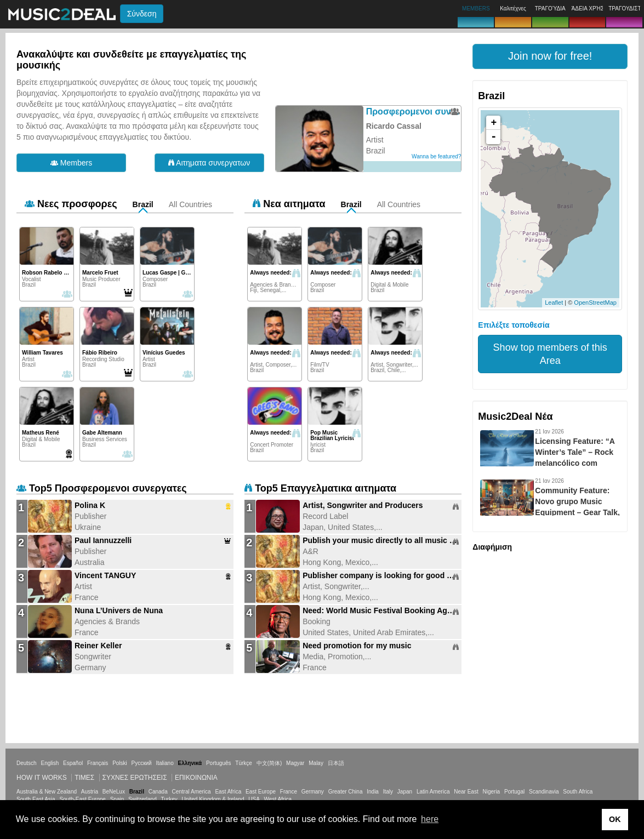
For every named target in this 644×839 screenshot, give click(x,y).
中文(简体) (269, 763)
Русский (142, 763)
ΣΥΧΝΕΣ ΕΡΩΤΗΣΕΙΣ (135, 778)
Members (71, 163)
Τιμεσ (84, 778)
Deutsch (27, 763)
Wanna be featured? (436, 156)
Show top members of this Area (550, 354)
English (50, 763)
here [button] (430, 819)
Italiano (164, 763)
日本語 (336, 763)
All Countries (190, 204)
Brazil (143, 204)
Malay (316, 763)
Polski (120, 763)
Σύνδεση (142, 14)
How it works (42, 778)
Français (98, 763)
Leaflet (554, 303)
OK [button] (615, 819)
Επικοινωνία (196, 778)
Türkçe (244, 763)
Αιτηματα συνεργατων (209, 163)
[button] (550, 56)
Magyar (295, 763)
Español (73, 763)
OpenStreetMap (595, 303)
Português (219, 763)
